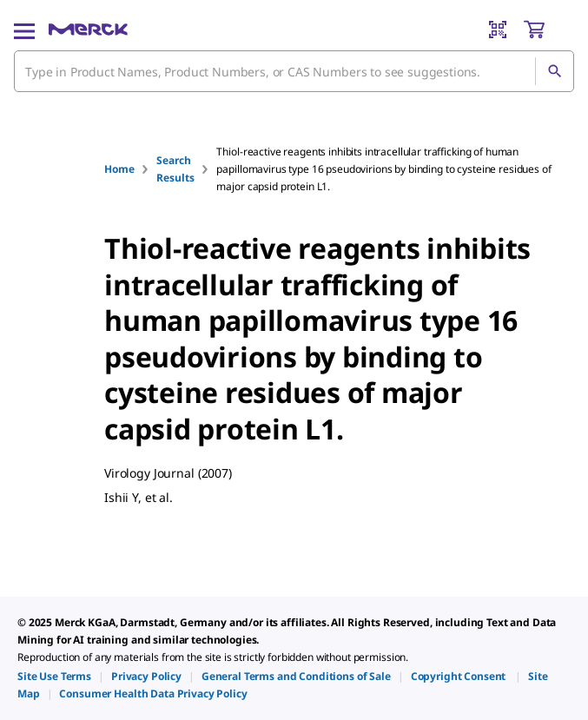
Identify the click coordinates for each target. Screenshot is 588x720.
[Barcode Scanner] (498, 30)
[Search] (554, 71)
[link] (54, 676)
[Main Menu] (24, 30)
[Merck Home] (88, 30)
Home (119, 169)
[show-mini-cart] (548, 30)
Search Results (175, 169)
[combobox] (294, 71)
